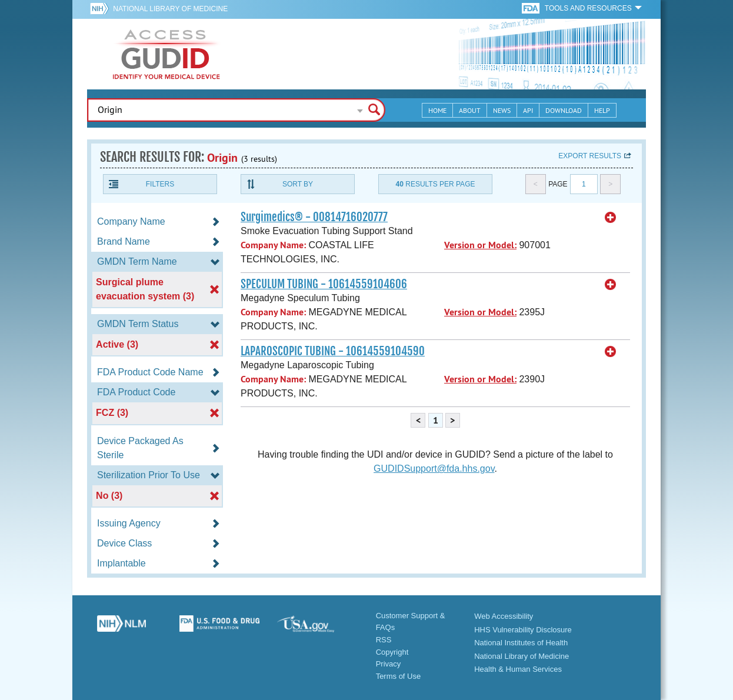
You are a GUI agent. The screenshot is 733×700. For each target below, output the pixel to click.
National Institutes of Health (521, 643)
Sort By (298, 184)
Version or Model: (480, 245)
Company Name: (273, 245)
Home (437, 110)
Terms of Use (399, 676)
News (502, 110)
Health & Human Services (518, 669)
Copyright (392, 652)
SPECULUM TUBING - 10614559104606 (324, 284)
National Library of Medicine (170, 9)
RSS (384, 640)
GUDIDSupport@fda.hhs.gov (434, 469)
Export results (590, 156)
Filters (160, 184)
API (528, 110)
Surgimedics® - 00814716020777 (314, 217)
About (470, 110)
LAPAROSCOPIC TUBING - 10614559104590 (333, 351)
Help (602, 110)
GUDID (166, 54)
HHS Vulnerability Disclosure (523, 630)
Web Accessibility (504, 616)
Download (564, 110)
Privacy (389, 664)
